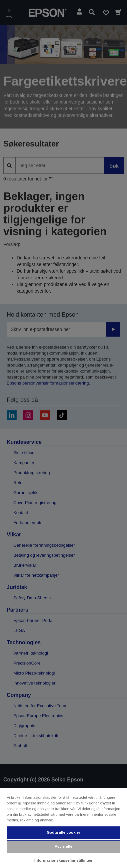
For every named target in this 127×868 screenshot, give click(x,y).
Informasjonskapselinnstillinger (63, 860)
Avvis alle (63, 846)
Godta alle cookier (63, 832)
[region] (63, 828)
